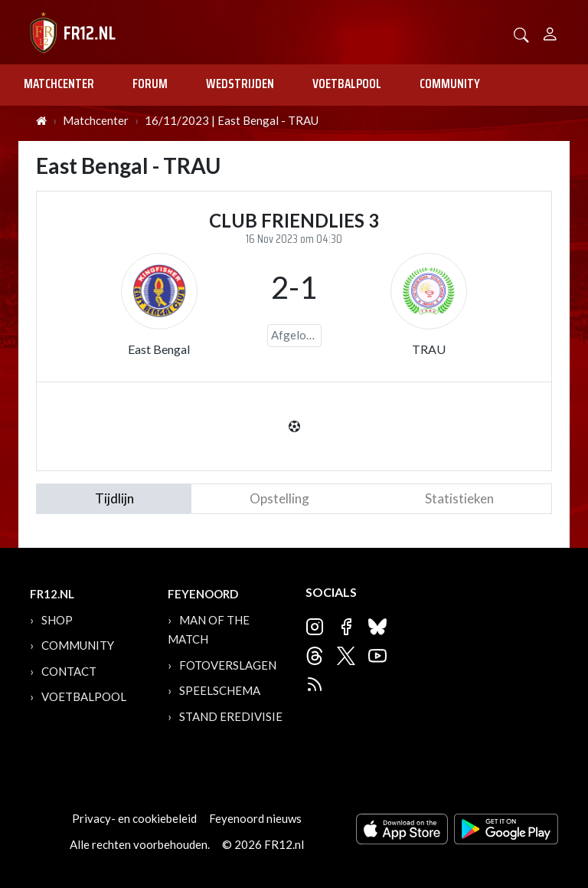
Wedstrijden (240, 84)
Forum (150, 84)
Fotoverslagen (228, 665)
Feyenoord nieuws (255, 818)
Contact (69, 671)
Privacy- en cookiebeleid (134, 818)
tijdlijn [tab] (114, 498)
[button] (521, 33)
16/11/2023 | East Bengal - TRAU (232, 120)
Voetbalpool (347, 84)
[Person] (550, 32)
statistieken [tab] (459, 498)
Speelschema (220, 690)
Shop (57, 620)
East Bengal (159, 349)
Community (450, 84)
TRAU (429, 349)
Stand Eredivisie (231, 716)
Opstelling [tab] (279, 498)
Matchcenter (59, 84)
